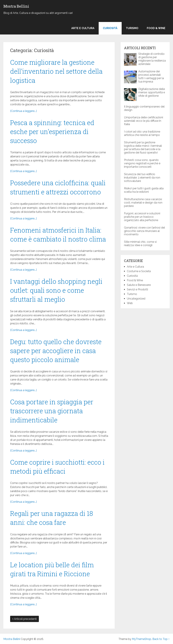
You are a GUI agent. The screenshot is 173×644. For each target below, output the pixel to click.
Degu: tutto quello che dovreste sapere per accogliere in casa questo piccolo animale (56, 351)
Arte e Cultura (83, 28)
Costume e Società (139, 271)
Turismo (132, 28)
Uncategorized (136, 299)
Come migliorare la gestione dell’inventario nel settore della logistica (56, 71)
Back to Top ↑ (161, 639)
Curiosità (110, 28)
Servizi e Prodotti (137, 289)
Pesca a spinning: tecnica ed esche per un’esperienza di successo (52, 132)
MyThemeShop (142, 639)
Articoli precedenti (24, 619)
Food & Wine (156, 28)
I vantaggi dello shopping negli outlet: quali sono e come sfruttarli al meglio (56, 290)
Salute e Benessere (139, 285)
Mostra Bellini (16, 6)
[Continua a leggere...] (23, 111)
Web (130, 303)
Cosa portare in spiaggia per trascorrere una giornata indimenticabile (52, 411)
